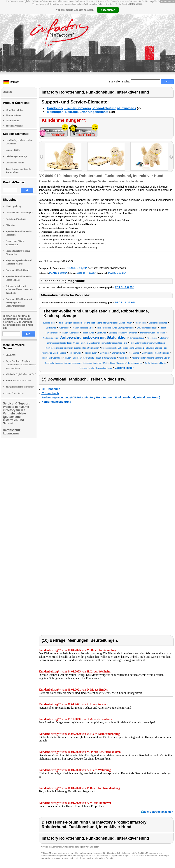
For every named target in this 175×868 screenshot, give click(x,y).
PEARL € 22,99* (125, 302)
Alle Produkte (12, 121)
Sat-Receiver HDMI (18, 381)
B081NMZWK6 (119, 268)
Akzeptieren (108, 10)
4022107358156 (102, 268)
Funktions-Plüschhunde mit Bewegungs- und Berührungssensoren (19, 302)
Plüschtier (10, 225)
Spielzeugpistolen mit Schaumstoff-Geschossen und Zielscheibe (20, 289)
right (171, 157)
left (42, 157)
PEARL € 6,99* (124, 287)
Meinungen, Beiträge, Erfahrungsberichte (78, 112)
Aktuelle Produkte (14, 110)
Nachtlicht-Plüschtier (16, 219)
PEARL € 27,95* (117, 273)
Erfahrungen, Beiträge (16, 156)
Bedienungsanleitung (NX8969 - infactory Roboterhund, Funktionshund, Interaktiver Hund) (101, 397)
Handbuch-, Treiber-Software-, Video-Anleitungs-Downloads (91, 108)
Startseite (114, 82)
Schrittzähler (20, 387)
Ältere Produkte (13, 115)
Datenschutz (136, 4)
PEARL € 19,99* (77, 268)
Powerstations (15, 393)
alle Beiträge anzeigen (159, 812)
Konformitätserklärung (56, 402)
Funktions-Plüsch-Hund (17, 270)
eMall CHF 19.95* (86, 273)
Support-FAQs (13, 150)
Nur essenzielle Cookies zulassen (75, 10)
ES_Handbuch (51, 389)
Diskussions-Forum (15, 163)
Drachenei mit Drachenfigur (19, 213)
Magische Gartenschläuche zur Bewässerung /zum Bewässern (21, 364)
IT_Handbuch (50, 393)
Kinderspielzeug (13, 206)
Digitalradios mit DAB (21, 374)
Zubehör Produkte (14, 126)
